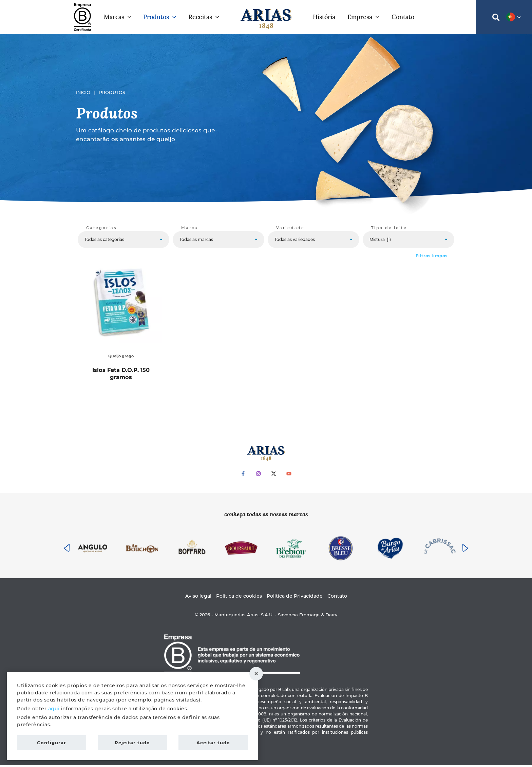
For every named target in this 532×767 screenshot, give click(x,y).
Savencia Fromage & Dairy (308, 616)
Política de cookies (239, 597)
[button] (128, 17)
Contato (337, 597)
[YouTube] (289, 475)
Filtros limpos (432, 256)
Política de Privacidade (295, 597)
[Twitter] (274, 475)
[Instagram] (258, 475)
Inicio (83, 92)
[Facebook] (243, 475)
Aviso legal (198, 597)
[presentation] (67, 550)
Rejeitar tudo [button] (256, 674)
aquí (54, 709)
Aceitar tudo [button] (213, 743)
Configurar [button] (52, 743)
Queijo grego (121, 356)
